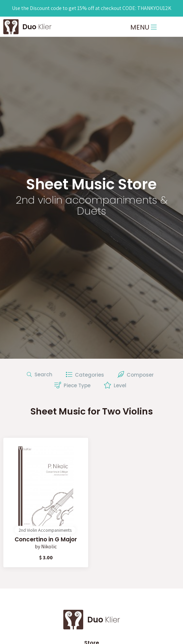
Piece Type (72, 385)
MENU (144, 27)
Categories (85, 375)
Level (115, 385)
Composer (136, 375)
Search (40, 374)
